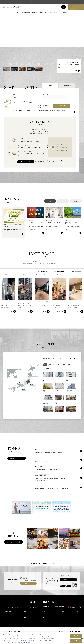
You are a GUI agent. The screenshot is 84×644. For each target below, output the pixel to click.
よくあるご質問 (48, 12)
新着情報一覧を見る (14, 457)
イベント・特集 (30, 220)
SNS (57, 12)
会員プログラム (65, 579)
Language (65, 12)
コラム (76, 200)
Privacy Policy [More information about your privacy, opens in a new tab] (27, 642)
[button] (6, 68)
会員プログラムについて (25, 161)
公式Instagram (11, 541)
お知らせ (63, 200)
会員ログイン (55, 161)
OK (76, 641)
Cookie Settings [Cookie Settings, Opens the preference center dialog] (76, 636)
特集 (50, 200)
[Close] (82, 638)
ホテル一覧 (34, 12)
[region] (42, 638)
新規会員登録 (41, 161)
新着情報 (41, 12)
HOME (17, 12)
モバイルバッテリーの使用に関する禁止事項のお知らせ (42, 2)
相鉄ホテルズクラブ (25, 12)
